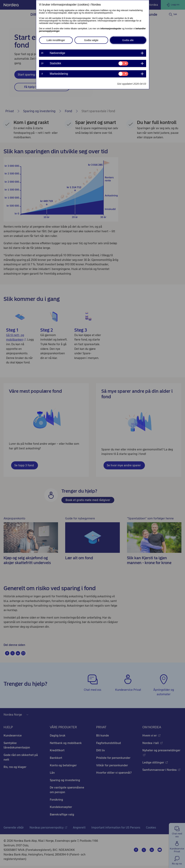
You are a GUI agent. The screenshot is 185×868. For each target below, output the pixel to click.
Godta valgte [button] (91, 40)
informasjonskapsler (111, 29)
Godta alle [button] (128, 40)
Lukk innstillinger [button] (56, 40)
